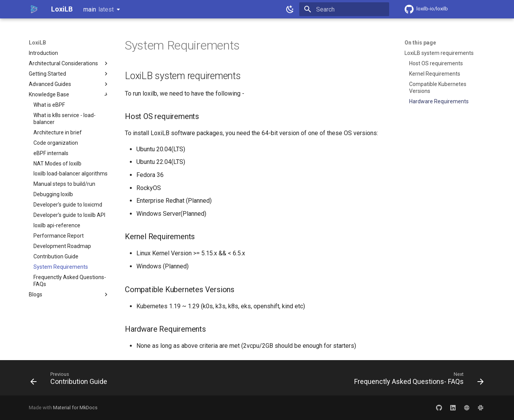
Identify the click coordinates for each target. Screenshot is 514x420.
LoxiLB (37, 43)
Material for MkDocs (75, 408)
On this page (420, 43)
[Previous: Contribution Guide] (71, 380)
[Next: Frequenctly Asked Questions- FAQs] (417, 380)
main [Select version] (99, 9)
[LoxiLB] (34, 9)
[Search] (344, 9)
